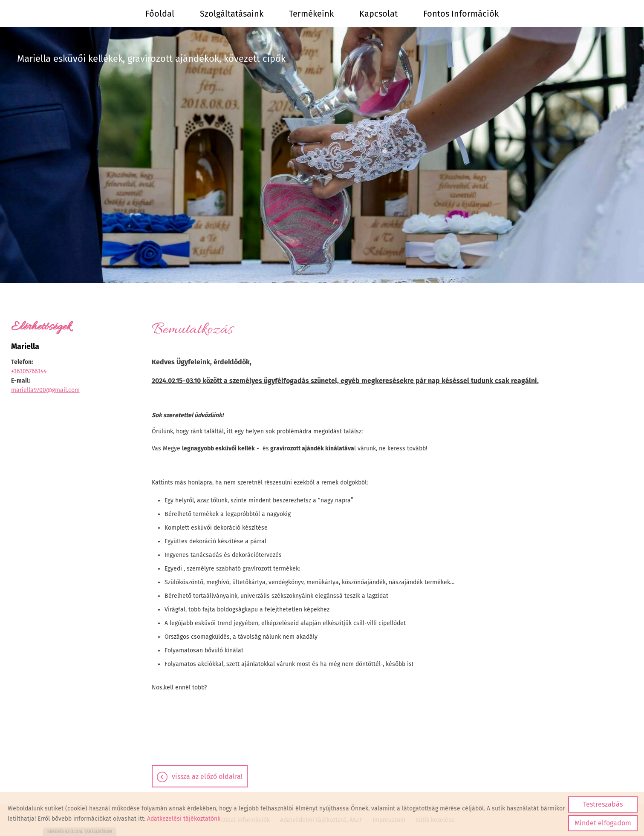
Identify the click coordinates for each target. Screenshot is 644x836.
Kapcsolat (378, 14)
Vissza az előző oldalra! (207, 777)
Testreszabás (603, 804)
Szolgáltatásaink (232, 14)
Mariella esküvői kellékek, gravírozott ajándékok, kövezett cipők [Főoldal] (151, 59)
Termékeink (311, 14)
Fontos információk (461, 14)
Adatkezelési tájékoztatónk (184, 819)
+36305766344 (29, 371)
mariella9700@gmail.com (45, 390)
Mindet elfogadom (603, 823)
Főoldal (160, 14)
